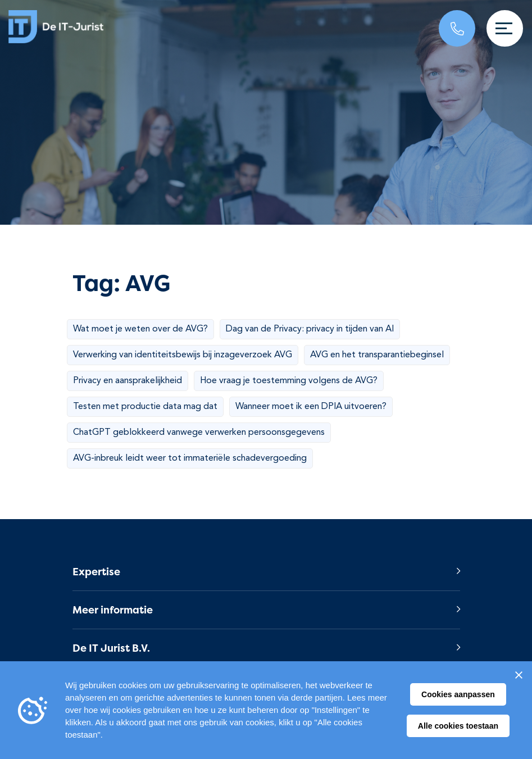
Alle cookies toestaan (458, 726)
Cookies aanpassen (458, 694)
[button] (266, 572)
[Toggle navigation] (505, 28)
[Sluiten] (519, 675)
